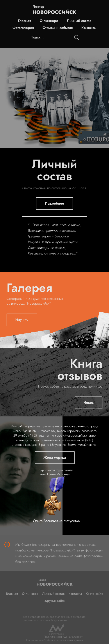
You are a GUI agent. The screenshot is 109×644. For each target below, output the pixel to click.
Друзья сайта (55, 601)
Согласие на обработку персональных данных (55, 640)
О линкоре (49, 21)
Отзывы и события (58, 28)
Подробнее (54, 203)
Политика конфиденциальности (63, 637)
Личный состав (79, 21)
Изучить (22, 320)
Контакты (89, 28)
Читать (89, 403)
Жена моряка (55, 457)
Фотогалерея (23, 28)
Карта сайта (95, 594)
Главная (24, 21)
